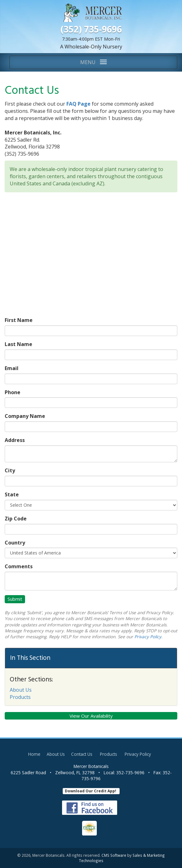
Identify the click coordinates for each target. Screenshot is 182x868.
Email (12, 368)
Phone (13, 392)
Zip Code (16, 519)
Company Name (25, 416)
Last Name (18, 344)
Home (34, 754)
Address (15, 440)
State (12, 494)
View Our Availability (91, 716)
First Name (19, 320)
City (10, 470)
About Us (21, 690)
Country (15, 543)
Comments (19, 566)
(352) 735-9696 (91, 29)
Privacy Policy (148, 637)
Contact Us (82, 754)
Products (20, 697)
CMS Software (114, 855)
